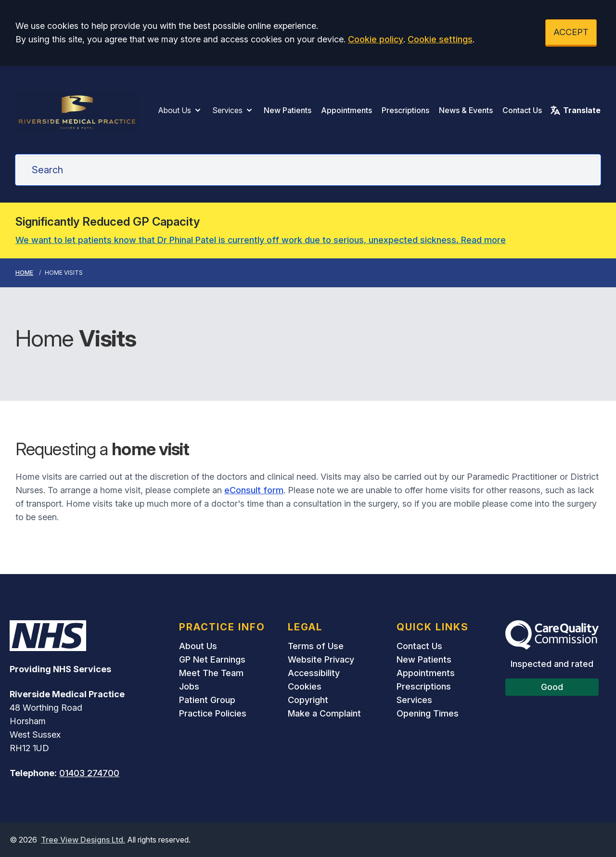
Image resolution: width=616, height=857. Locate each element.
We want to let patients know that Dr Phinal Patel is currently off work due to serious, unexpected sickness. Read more (261, 240)
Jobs (189, 686)
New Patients (288, 110)
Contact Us (522, 110)
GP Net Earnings (212, 659)
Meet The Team (211, 673)
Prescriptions (405, 110)
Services (233, 110)
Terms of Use (316, 646)
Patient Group (207, 700)
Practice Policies (213, 713)
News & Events (466, 110)
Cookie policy (376, 39)
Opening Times (428, 713)
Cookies (305, 686)
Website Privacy (321, 659)
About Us (180, 110)
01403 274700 (89, 773)
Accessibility (314, 673)
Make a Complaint (324, 713)
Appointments (346, 110)
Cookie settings (440, 39)
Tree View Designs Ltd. (83, 840)
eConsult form (254, 490)
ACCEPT (571, 32)
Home (24, 273)
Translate (575, 110)
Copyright (308, 700)
